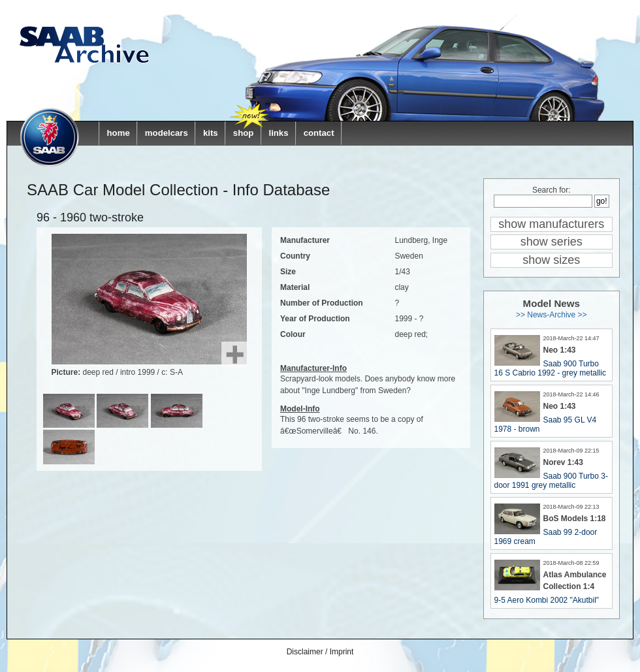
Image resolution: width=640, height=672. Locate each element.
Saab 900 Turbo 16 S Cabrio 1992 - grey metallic (550, 368)
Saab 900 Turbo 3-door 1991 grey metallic (551, 481)
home (119, 133)
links (278, 133)
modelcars (167, 133)
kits (211, 133)
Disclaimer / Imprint (320, 652)
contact (319, 133)
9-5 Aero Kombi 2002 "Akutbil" (547, 600)
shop (244, 133)
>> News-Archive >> (552, 315)
